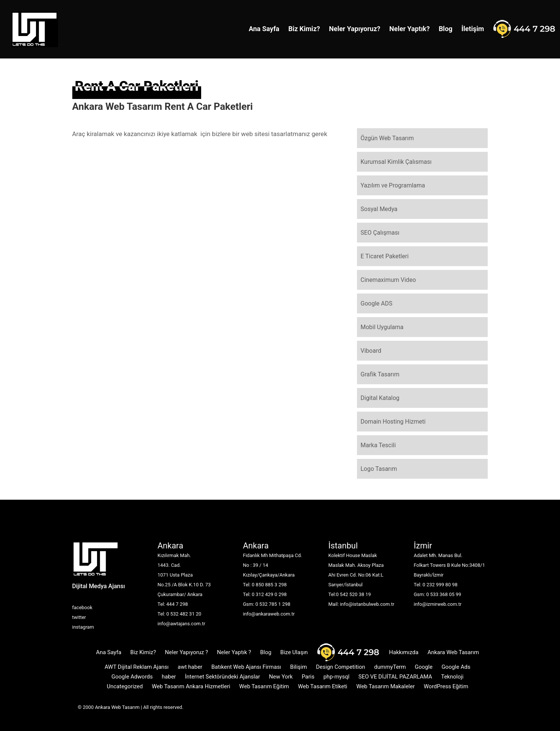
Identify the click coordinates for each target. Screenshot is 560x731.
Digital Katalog (380, 398)
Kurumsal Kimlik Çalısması (396, 162)
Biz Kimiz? (304, 29)
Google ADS (377, 303)
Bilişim (299, 667)
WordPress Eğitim (446, 686)
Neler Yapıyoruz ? (186, 652)
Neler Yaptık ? (234, 652)
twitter (79, 617)
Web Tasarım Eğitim (264, 686)
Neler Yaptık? (409, 29)
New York (281, 677)
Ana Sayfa (264, 29)
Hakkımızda (404, 652)
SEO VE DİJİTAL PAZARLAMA (395, 677)
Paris (308, 677)
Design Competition (340, 667)
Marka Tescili (378, 445)
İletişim (473, 29)
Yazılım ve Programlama (393, 185)
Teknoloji (452, 677)
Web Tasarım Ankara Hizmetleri (191, 686)
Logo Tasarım (379, 469)
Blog (446, 29)
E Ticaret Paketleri (385, 256)
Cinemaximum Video (388, 280)
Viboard (371, 351)
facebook (82, 607)
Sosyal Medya (379, 209)
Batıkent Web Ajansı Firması (246, 667)
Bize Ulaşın (294, 652)
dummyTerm (390, 667)
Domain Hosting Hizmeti (393, 422)
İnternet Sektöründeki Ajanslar (223, 677)
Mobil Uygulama (382, 327)
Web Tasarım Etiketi (323, 686)
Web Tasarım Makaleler (385, 686)
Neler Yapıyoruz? (355, 29)
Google (423, 667)
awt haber (190, 667)
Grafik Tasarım (380, 374)
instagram (83, 627)
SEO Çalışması (380, 233)
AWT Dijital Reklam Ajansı (137, 667)
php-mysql (336, 677)
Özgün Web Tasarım (387, 138)
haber (169, 677)
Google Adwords (132, 677)
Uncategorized (125, 686)
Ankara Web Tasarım (453, 652)
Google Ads (456, 667)
